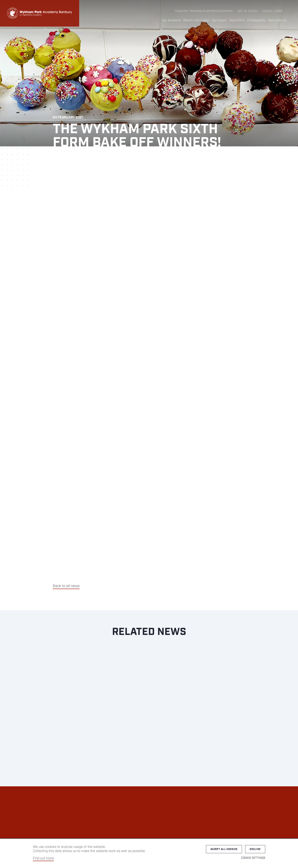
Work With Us (277, 21)
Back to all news (66, 586)
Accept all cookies (224, 849)
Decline (255, 849)
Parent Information (196, 21)
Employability (256, 21)
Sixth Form (237, 21)
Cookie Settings (253, 858)
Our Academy (171, 21)
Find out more (43, 858)
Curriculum (219, 21)
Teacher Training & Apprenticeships (204, 11)
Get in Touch (248, 11)
